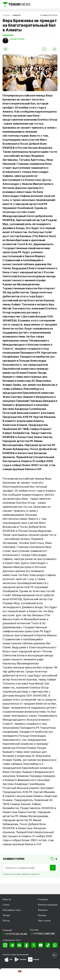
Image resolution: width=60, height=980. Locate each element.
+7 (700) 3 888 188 (44, 934)
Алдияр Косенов (17, 39)
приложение (23, 955)
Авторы (6, 915)
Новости (7, 899)
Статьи (6, 905)
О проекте (43, 899)
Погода (6, 921)
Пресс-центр (44, 921)
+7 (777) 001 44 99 (16, 934)
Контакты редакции (48, 905)
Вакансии (43, 910)
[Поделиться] (55, 49)
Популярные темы (12, 910)
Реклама (42, 915)
